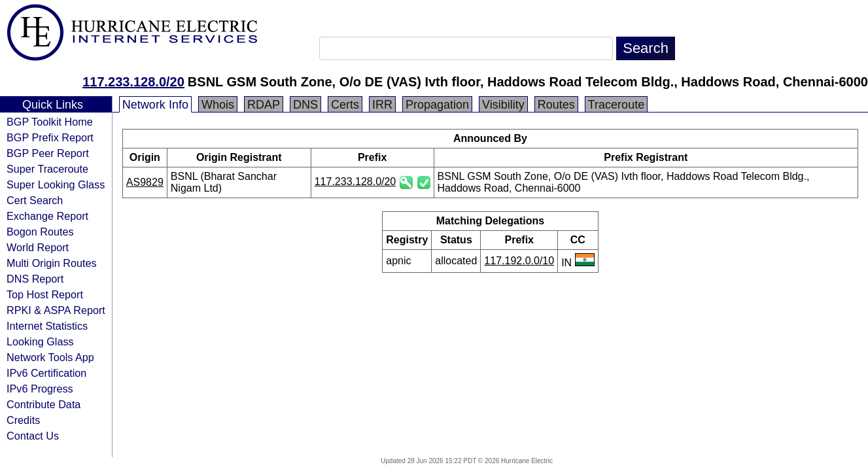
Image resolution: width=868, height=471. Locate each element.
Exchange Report (47, 216)
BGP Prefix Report (50, 137)
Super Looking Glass (56, 184)
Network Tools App (50, 357)
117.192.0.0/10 (519, 261)
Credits (23, 420)
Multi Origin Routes (52, 263)
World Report (38, 247)
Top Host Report (45, 294)
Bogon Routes (40, 232)
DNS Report (35, 279)
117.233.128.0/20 (133, 82)
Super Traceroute (47, 169)
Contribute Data (43, 404)
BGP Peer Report (48, 153)
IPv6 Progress (40, 389)
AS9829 (145, 182)
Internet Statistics (47, 326)
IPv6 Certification (46, 373)
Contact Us (33, 436)
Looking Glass (40, 341)
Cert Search (35, 200)
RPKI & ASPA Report (56, 310)
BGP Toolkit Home (50, 122)
